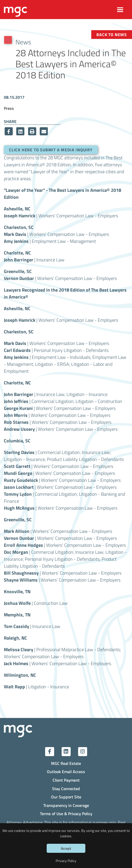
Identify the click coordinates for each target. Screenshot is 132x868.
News (23, 42)
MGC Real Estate (66, 763)
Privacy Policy (66, 861)
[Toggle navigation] (120, 10)
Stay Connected (66, 789)
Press (9, 108)
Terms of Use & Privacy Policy (66, 814)
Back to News (112, 35)
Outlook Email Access (66, 772)
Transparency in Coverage (66, 805)
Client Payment (66, 780)
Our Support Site (66, 797)
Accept (66, 848)
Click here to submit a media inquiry (51, 150)
